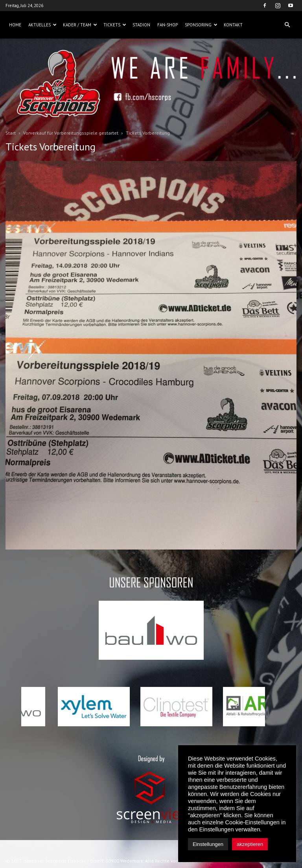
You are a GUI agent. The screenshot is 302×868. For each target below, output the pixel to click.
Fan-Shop (168, 25)
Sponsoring (201, 25)
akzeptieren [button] (250, 844)
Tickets (115, 25)
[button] (287, 25)
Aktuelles (42, 25)
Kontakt (233, 25)
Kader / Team (80, 25)
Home (15, 25)
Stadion (141, 25)
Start (11, 133)
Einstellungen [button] (208, 844)
